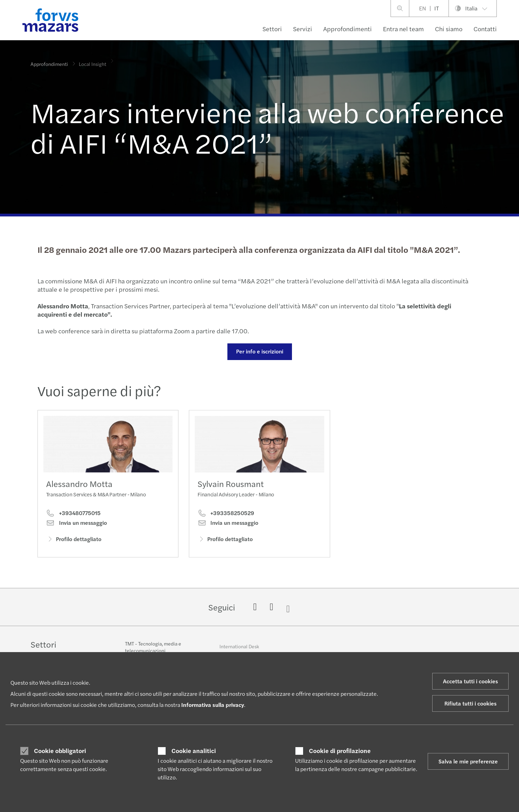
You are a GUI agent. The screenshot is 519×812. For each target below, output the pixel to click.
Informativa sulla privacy (213, 705)
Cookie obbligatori (60, 751)
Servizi (303, 29)
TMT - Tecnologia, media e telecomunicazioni (153, 652)
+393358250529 (226, 525)
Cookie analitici (194, 751)
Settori (272, 29)
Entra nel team (403, 29)
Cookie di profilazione (340, 751)
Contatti (485, 29)
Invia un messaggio (77, 525)
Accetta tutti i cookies (470, 681)
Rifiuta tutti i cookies (470, 703)
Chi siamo (449, 29)
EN (422, 8)
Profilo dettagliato (74, 541)
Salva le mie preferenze (468, 761)
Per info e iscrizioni (259, 351)
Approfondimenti (348, 29)
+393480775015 (73, 515)
